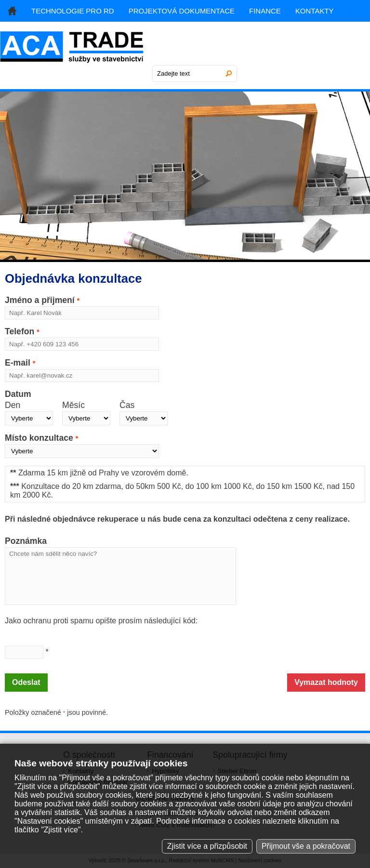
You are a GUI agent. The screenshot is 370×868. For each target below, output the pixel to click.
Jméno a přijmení (42, 300)
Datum (18, 394)
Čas (127, 405)
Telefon (22, 331)
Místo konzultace (41, 438)
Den (13, 405)
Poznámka (26, 541)
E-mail (20, 363)
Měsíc (73, 405)
